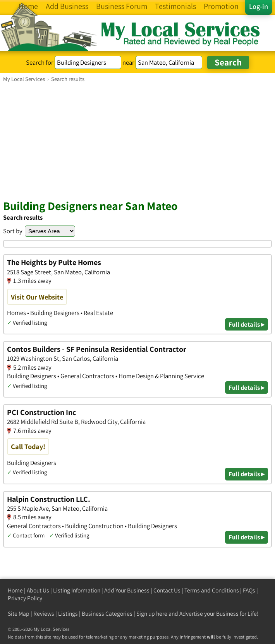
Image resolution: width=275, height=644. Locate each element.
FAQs (249, 590)
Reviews (44, 614)
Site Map (19, 614)
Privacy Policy (25, 598)
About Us (38, 590)
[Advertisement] (137, 141)
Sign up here (152, 614)
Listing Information (77, 590)
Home (15, 590)
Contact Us (167, 590)
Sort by (13, 231)
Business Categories (107, 614)
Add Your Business (127, 590)
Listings (68, 614)
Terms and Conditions (212, 590)
